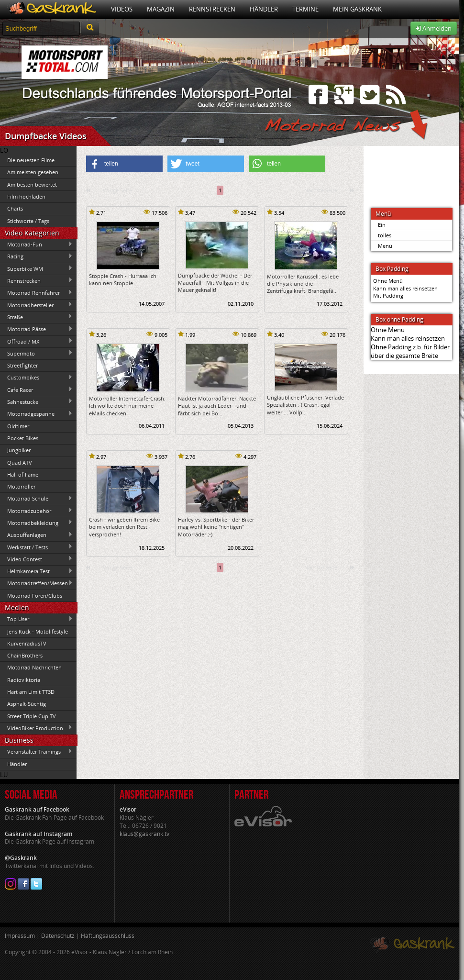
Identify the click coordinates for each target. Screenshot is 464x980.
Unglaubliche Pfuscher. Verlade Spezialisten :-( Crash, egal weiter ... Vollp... (305, 405)
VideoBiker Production (36, 728)
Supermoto (36, 353)
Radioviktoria (24, 680)
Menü (385, 246)
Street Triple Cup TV (32, 716)
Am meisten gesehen (33, 172)
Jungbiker (19, 450)
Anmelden (434, 28)
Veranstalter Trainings (36, 752)
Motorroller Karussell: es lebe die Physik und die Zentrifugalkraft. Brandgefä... (303, 284)
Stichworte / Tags (28, 221)
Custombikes (36, 378)
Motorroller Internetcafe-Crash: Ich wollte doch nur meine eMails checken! (127, 406)
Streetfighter (22, 365)
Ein (382, 225)
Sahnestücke (36, 401)
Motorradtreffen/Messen (36, 583)
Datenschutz (58, 936)
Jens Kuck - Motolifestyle (38, 631)
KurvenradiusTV (27, 643)
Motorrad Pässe (36, 329)
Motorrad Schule (36, 499)
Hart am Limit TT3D (31, 692)
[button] (124, 164)
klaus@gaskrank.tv (144, 834)
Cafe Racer (36, 390)
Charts (15, 208)
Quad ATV (20, 462)
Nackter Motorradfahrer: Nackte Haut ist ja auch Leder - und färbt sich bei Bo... (217, 406)
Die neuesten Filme (31, 160)
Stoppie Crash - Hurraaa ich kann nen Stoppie (123, 279)
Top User (36, 619)
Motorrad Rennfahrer (36, 293)
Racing (36, 256)
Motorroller (21, 486)
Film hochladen (26, 196)
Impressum (20, 936)
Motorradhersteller (36, 305)
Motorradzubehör (36, 511)
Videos (122, 9)
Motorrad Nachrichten (34, 667)
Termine (305, 9)
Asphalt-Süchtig (27, 704)
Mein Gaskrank (357, 9)
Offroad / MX (36, 341)
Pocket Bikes (23, 438)
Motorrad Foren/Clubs (35, 596)
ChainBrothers (25, 655)
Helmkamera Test (36, 571)
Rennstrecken (212, 9)
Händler (264, 9)
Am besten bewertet (32, 184)
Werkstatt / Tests (36, 547)
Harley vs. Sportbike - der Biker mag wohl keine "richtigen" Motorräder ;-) (216, 527)
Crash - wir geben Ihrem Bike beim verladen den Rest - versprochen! (124, 527)
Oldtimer (18, 426)
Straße (36, 317)
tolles (385, 235)
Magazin (161, 9)
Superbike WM (36, 268)
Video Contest (36, 559)
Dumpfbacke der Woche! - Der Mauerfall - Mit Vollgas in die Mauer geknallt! (215, 283)
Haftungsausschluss (108, 936)
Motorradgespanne (36, 414)
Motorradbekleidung (36, 523)
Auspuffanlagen (36, 535)
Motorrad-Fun (36, 245)
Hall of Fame (23, 474)
